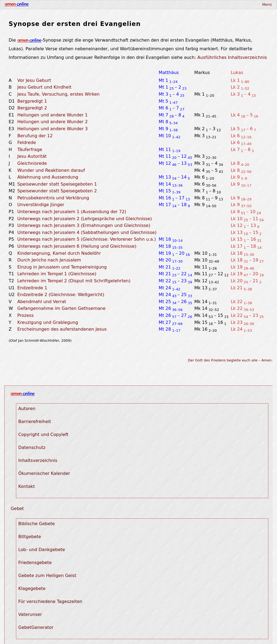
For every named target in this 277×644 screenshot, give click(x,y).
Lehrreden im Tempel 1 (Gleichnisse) (57, 274)
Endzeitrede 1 (32, 288)
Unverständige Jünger (41, 205)
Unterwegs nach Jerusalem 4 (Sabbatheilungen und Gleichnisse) (87, 232)
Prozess (25, 315)
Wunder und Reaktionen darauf (51, 170)
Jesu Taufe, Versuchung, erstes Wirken (58, 94)
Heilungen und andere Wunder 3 (52, 129)
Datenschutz (32, 447)
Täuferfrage (30, 150)
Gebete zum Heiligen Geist (47, 576)
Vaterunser (30, 614)
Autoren (27, 409)
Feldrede (27, 142)
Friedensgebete (35, 563)
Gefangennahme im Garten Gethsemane (61, 308)
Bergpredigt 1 (32, 101)
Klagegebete (32, 588)
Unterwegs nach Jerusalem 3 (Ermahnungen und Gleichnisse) (84, 225)
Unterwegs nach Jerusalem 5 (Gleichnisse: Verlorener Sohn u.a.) (87, 239)
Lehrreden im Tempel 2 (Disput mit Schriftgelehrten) (74, 281)
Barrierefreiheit (35, 422)
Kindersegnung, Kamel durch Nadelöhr (59, 253)
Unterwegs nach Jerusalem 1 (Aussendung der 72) (72, 212)
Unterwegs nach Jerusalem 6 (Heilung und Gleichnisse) (77, 246)
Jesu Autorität (32, 156)
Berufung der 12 (35, 136)
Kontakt (27, 486)
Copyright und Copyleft (43, 435)
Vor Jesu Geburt (34, 80)
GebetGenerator (36, 627)
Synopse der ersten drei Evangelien (75, 24)
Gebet (17, 509)
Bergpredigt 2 (32, 108)
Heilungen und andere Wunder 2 (52, 122)
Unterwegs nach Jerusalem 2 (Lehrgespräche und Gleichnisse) (85, 219)
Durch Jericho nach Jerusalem (49, 260)
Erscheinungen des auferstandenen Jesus (62, 329)
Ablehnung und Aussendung (48, 177)
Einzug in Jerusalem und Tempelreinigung (62, 267)
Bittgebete (30, 537)
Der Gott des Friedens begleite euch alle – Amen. (230, 360)
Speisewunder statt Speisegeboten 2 (57, 191)
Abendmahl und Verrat (42, 302)
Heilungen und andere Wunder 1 (52, 115)
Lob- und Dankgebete (42, 550)
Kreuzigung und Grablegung (48, 322)
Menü (267, 4)
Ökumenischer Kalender (44, 473)
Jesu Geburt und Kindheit (44, 87)
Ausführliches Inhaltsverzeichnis (232, 57)
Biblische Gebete (37, 524)
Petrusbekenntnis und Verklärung (53, 198)
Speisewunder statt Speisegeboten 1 (57, 184)
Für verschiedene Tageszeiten (50, 601)
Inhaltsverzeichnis (38, 460)
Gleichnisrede (32, 163)
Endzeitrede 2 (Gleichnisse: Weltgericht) (61, 295)
